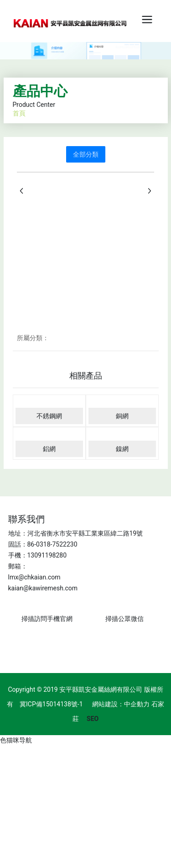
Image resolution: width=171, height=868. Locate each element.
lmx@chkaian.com (34, 577)
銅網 (122, 416)
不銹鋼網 (49, 416)
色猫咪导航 (16, 740)
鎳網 (122, 449)
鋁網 (49, 449)
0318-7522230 (57, 544)
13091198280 (47, 555)
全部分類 (86, 154)
